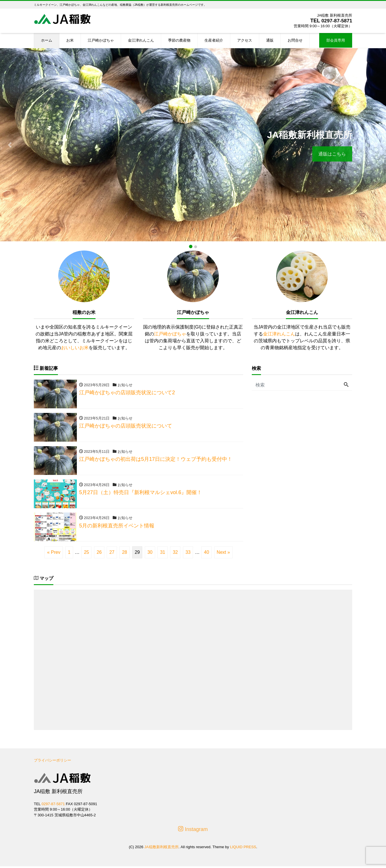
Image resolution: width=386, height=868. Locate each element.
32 (175, 554)
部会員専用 (336, 40)
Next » (223, 554)
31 (163, 554)
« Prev (54, 554)
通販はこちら (332, 154)
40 (206, 554)
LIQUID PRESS (243, 849)
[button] (10, 145)
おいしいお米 (75, 348)
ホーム (47, 40)
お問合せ (295, 40)
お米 (70, 40)
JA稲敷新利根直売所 (161, 849)
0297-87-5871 (336, 21)
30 (150, 554)
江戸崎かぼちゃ (101, 40)
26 (99, 554)
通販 (270, 40)
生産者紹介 (214, 40)
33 (188, 554)
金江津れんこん (141, 40)
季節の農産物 (179, 40)
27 (112, 554)
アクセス (245, 40)
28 (124, 554)
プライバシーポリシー (52, 762)
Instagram (193, 831)
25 (87, 554)
